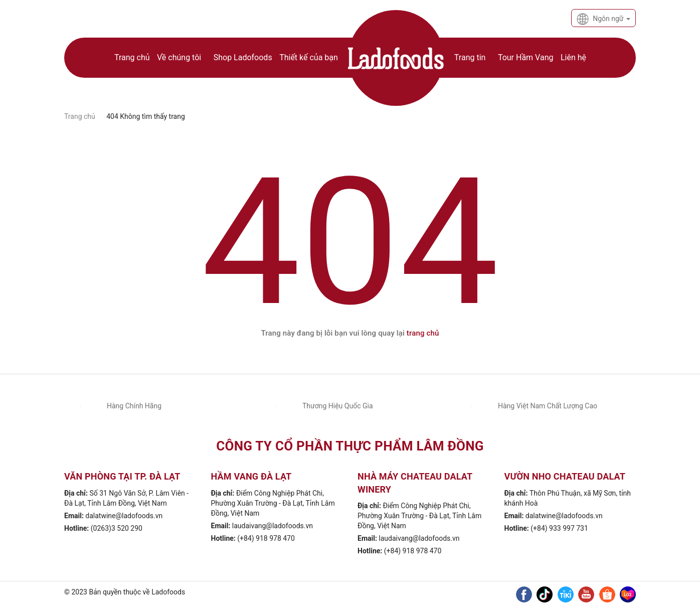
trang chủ (423, 333)
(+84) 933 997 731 (559, 528)
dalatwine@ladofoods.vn (124, 516)
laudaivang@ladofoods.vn (273, 526)
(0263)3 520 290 (117, 528)
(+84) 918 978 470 (266, 538)
